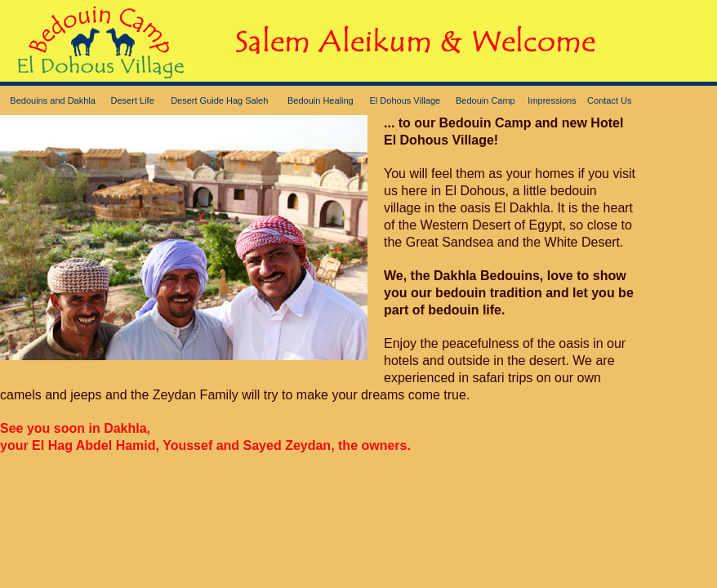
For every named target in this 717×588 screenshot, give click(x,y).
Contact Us (609, 100)
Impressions (552, 100)
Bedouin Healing (321, 100)
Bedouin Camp (485, 100)
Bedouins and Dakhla (53, 100)
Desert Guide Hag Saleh (219, 100)
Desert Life (133, 100)
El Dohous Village (405, 100)
